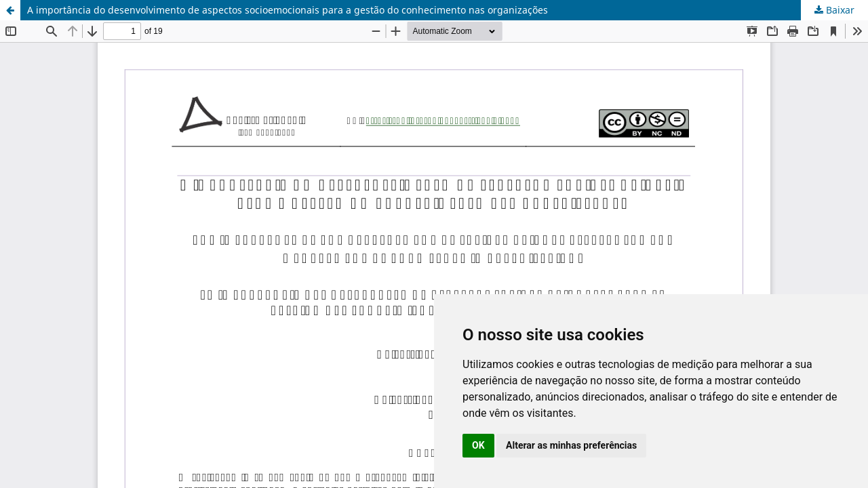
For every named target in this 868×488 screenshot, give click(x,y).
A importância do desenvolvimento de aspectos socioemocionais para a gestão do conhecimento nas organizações (288, 10)
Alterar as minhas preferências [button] (571, 445)
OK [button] (478, 445)
